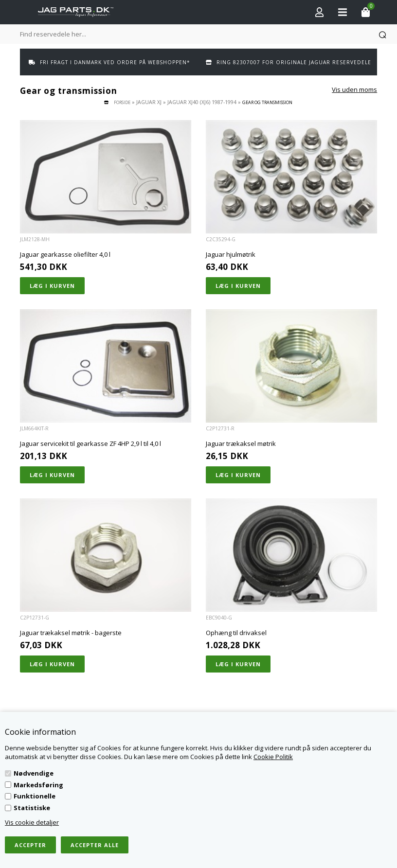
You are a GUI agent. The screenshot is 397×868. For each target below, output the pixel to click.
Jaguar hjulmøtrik (231, 254)
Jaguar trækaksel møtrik (241, 443)
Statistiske (32, 808)
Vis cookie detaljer (32, 822)
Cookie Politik (273, 757)
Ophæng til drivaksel (236, 633)
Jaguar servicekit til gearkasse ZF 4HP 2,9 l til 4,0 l (90, 443)
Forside (122, 102)
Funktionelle (35, 796)
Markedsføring (38, 785)
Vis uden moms (354, 89)
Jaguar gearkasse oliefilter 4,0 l (65, 254)
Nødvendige (34, 773)
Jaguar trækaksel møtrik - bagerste (71, 633)
